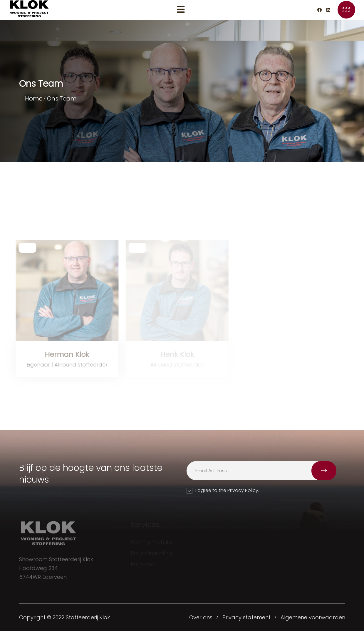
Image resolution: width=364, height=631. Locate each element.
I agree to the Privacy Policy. (223, 490)
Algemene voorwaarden (313, 617)
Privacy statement (246, 617)
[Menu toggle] (181, 10)
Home (34, 98)
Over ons (201, 617)
